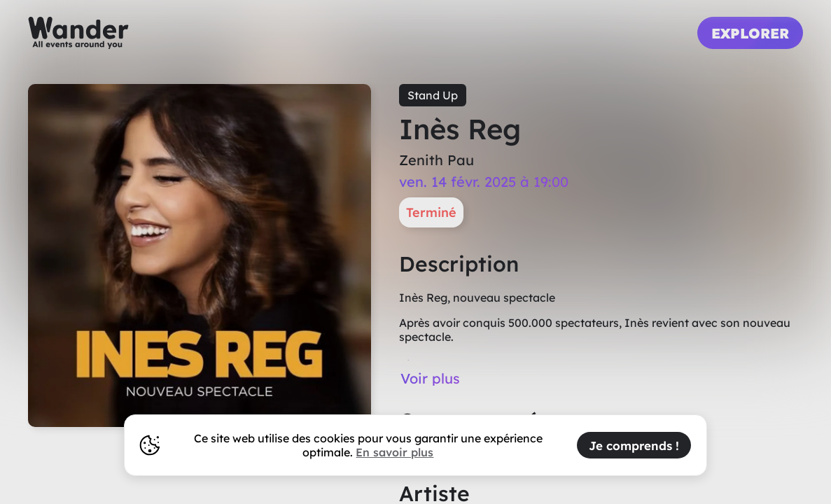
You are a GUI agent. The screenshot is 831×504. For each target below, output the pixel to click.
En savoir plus (394, 452)
